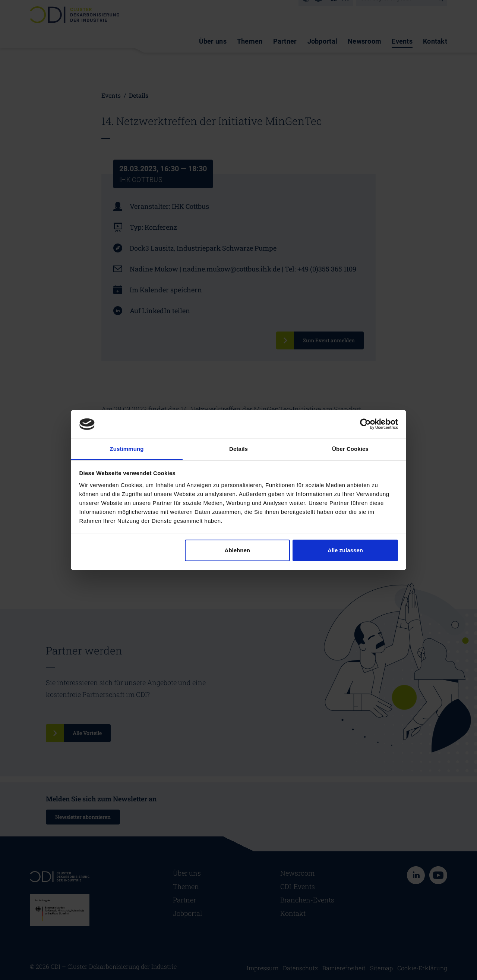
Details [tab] (238, 449)
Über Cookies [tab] (350, 449)
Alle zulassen (345, 550)
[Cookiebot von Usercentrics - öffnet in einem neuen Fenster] (365, 424)
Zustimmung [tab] (127, 449)
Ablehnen (237, 550)
